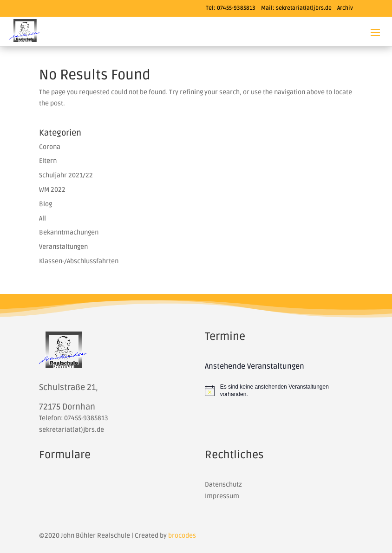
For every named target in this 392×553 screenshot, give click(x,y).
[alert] (279, 391)
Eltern (48, 161)
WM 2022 (52, 190)
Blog (46, 204)
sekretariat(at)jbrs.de (304, 8)
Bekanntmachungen (69, 232)
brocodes (182, 536)
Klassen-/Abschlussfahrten (79, 261)
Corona (50, 147)
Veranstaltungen (63, 247)
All (42, 218)
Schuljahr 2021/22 (66, 175)
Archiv (345, 8)
